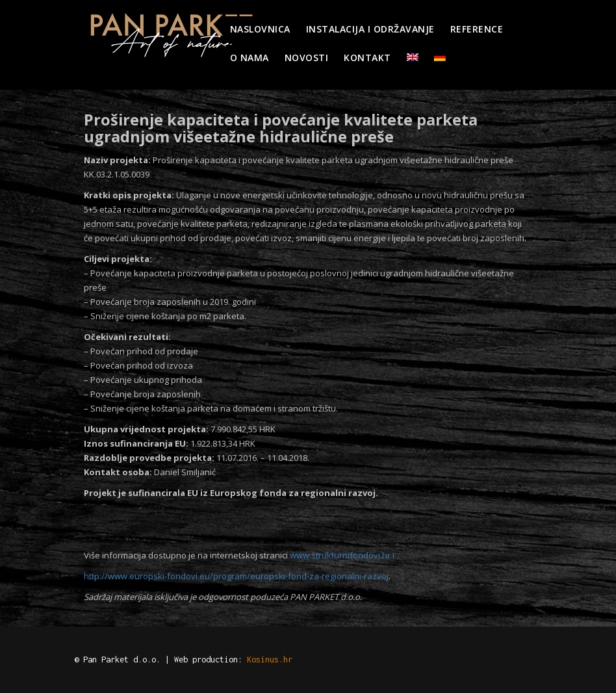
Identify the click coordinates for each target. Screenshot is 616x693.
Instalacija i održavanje (370, 29)
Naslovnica (260, 29)
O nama (250, 58)
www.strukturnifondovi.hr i (343, 555)
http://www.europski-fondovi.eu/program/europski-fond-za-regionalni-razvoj (236, 576)
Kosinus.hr (270, 660)
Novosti (307, 58)
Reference (477, 29)
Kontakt (367, 58)
